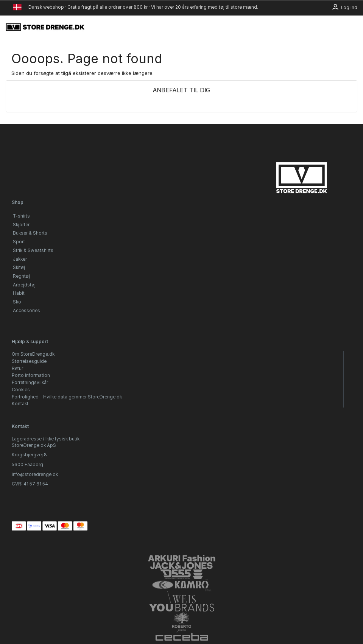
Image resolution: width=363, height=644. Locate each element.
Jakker (20, 259)
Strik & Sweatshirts (33, 250)
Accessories (26, 311)
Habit (19, 293)
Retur (17, 369)
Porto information (31, 375)
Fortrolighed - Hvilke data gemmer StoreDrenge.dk (67, 397)
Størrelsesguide (29, 361)
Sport (19, 242)
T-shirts (21, 216)
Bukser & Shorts (30, 233)
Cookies (21, 390)
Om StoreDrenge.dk (33, 354)
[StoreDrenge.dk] (45, 27)
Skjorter (21, 225)
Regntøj (21, 276)
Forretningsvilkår (30, 383)
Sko (17, 302)
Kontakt (20, 404)
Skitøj (19, 268)
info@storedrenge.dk (35, 474)
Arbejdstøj (24, 285)
